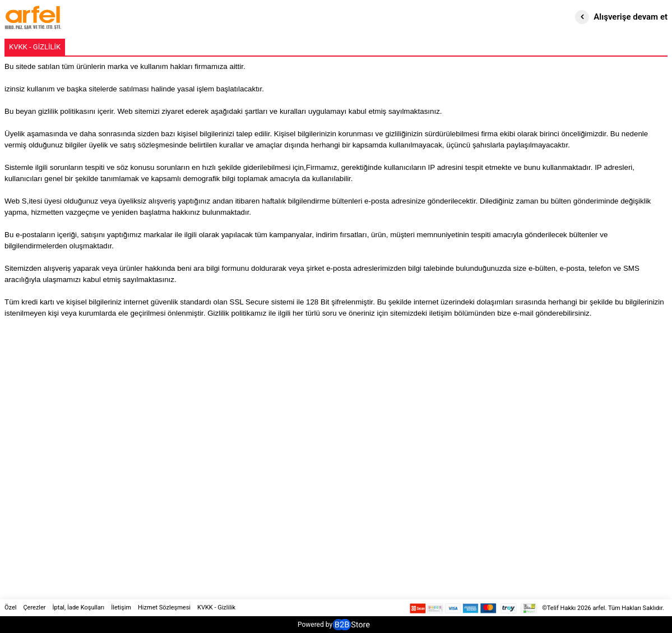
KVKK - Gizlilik (216, 607)
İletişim (121, 607)
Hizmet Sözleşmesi (164, 607)
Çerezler (34, 607)
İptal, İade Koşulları (79, 607)
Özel (10, 607)
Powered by (334, 625)
